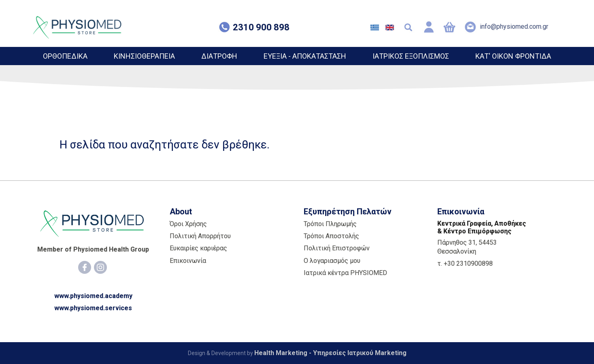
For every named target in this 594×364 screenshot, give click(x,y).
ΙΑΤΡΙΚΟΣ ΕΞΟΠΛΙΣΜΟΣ (411, 56)
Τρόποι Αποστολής (331, 236)
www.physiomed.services (93, 308)
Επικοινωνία (188, 261)
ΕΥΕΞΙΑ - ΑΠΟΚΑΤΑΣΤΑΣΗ (305, 56)
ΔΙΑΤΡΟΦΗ (219, 56)
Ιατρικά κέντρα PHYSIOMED (345, 273)
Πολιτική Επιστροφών (337, 248)
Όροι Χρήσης (188, 224)
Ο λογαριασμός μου (332, 261)
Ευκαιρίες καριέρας (198, 248)
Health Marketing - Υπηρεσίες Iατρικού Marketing (330, 353)
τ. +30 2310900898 (465, 263)
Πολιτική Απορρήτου (200, 236)
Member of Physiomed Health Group (93, 249)
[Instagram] (100, 267)
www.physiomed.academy (93, 296)
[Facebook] (85, 267)
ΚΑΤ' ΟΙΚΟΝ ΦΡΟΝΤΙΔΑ (513, 56)
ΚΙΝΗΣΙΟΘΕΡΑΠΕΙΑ (144, 56)
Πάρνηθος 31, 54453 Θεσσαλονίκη (467, 247)
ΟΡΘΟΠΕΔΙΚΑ (65, 56)
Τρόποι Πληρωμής (330, 224)
